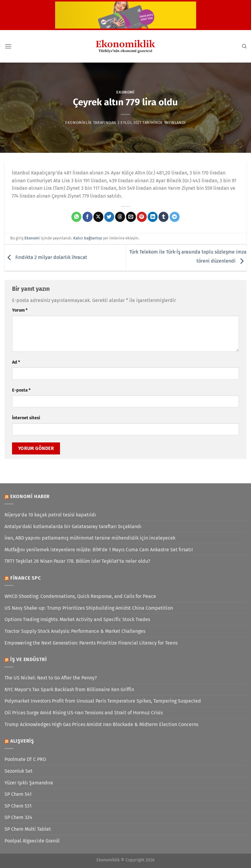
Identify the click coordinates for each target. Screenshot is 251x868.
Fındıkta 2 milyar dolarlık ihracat (46, 257)
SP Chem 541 (18, 794)
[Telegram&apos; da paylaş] (175, 217)
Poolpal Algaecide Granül (32, 841)
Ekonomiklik (78, 123)
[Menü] (8, 46)
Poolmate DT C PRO (25, 759)
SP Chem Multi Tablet (28, 829)
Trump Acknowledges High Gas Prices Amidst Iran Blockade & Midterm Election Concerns (101, 724)
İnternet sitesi (26, 418)
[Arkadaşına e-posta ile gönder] (131, 217)
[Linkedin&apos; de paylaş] (153, 217)
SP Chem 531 (18, 806)
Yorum (20, 310)
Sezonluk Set (19, 771)
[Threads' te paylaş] (120, 217)
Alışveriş (22, 741)
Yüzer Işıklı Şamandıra (29, 783)
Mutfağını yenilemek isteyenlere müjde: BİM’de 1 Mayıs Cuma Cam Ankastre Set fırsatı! (99, 550)
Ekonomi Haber (30, 496)
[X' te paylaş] (98, 217)
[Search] (244, 46)
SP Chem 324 (18, 817)
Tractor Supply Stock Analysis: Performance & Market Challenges (75, 631)
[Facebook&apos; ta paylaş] (88, 217)
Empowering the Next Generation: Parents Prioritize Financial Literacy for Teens (91, 643)
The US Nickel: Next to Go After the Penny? (51, 678)
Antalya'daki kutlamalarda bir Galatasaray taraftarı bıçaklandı (73, 526)
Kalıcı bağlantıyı (88, 238)
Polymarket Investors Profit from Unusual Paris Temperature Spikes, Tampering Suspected (103, 701)
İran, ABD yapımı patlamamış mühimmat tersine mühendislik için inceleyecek (90, 538)
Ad (16, 362)
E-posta (21, 390)
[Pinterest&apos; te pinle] (142, 217)
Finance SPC (26, 578)
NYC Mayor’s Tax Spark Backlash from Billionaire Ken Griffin (69, 689)
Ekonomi (125, 92)
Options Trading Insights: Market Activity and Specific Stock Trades (77, 619)
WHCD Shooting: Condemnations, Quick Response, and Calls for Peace (80, 596)
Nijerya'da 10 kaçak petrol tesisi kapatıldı (50, 515)
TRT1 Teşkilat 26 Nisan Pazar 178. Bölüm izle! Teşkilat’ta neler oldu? (77, 561)
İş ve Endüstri (29, 659)
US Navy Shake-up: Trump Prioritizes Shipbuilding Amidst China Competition (89, 608)
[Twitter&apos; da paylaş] (109, 217)
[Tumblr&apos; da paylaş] (163, 217)
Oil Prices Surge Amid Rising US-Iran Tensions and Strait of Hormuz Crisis (84, 713)
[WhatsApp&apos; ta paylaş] (76, 217)
